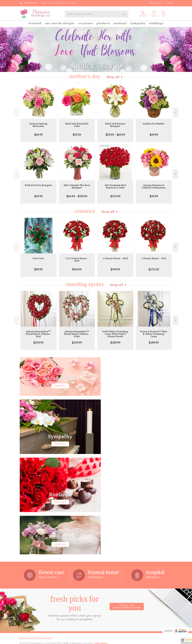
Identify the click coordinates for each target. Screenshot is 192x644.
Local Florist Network (151, 641)
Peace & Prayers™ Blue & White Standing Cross (154, 334)
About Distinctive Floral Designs (36, 538)
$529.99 (115, 196)
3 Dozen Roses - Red (154, 258)
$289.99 (115, 342)
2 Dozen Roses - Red (115, 258)
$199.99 (115, 269)
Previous (17, 113)
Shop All (113, 77)
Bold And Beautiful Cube (77, 125)
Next (176, 113)
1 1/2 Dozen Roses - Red (77, 260)
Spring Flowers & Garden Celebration (154, 186)
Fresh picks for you (75, 507)
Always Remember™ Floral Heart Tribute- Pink (77, 334)
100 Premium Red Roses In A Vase (115, 186)
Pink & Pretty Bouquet (38, 185)
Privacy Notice (134, 641)
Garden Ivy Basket (154, 124)
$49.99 (154, 135)
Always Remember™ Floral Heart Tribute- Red (38, 334)
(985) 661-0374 (30, 3)
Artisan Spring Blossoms (38, 125)
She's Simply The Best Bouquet (77, 186)
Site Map (166, 641)
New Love (38, 258)
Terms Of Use (119, 641)
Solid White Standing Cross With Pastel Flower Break (115, 334)
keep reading (101, 543)
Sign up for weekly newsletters (127, 506)
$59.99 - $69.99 (115, 135)
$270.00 (154, 269)
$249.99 (38, 342)
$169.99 (77, 269)
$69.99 (38, 135)
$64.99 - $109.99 (77, 196)
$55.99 (77, 135)
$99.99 (38, 269)
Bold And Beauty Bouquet (115, 125)
